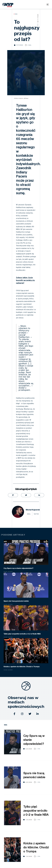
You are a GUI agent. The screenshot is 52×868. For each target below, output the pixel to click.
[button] (48, 5)
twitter (36, 514)
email (29, 514)
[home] (7, 5)
